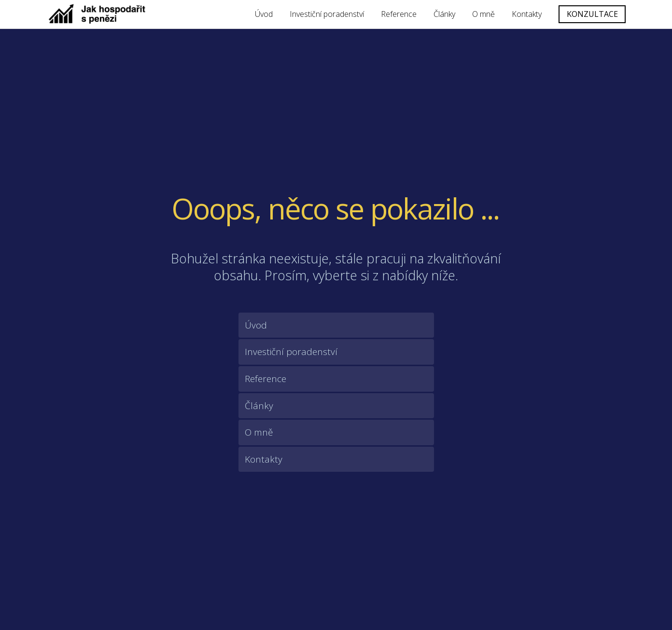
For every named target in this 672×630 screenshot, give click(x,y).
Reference (399, 14)
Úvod (264, 14)
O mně (483, 14)
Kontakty (527, 14)
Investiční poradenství (327, 14)
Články (444, 14)
